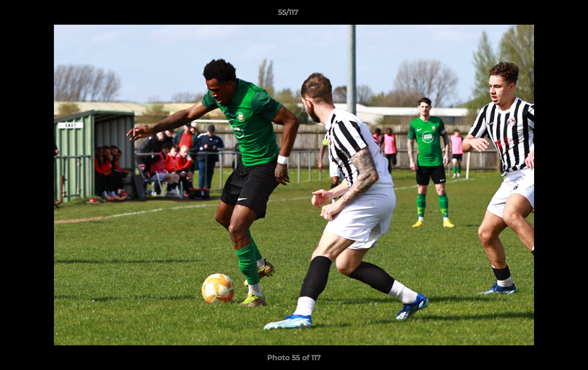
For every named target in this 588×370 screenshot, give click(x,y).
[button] (545, 15)
